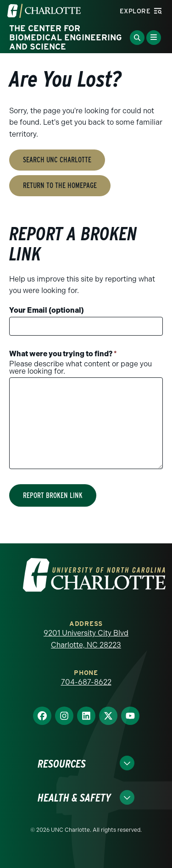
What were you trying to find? (63, 354)
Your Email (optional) (47, 310)
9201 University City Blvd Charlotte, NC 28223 (86, 639)
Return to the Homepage (60, 185)
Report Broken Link (53, 495)
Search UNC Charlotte (57, 160)
